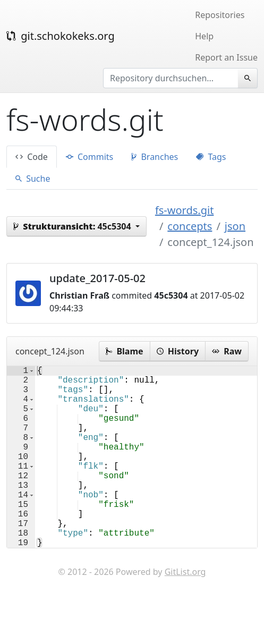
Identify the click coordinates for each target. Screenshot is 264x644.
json (235, 226)
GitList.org (185, 612)
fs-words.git (185, 210)
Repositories (220, 15)
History (178, 351)
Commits (90, 157)
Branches (155, 157)
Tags (211, 157)
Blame (124, 351)
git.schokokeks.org (61, 36)
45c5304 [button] (73, 226)
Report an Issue (226, 57)
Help (204, 36)
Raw (227, 351)
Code (32, 157)
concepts (190, 226)
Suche (33, 179)
